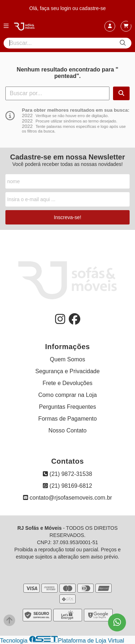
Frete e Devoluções (67, 383)
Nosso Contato (68, 430)
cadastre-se (93, 8)
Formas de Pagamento (67, 419)
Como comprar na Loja (67, 395)
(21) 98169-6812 (67, 486)
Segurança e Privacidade (67, 371)
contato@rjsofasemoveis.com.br (67, 498)
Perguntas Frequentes (67, 407)
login (66, 8)
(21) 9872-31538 (67, 474)
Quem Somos (68, 359)
